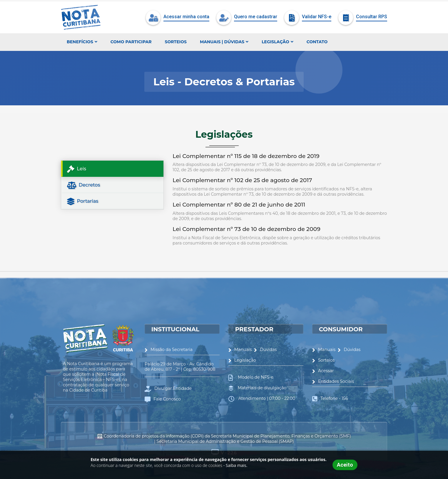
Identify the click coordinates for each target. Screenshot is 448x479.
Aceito (345, 465)
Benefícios (82, 42)
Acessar (323, 371)
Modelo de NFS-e (255, 377)
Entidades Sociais (333, 381)
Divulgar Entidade (168, 388)
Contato (317, 42)
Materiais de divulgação (261, 388)
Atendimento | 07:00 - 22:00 (266, 398)
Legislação (278, 42)
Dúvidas (265, 350)
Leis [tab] (77, 169)
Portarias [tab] (83, 201)
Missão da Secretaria (169, 350)
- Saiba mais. (235, 465)
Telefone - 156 (334, 398)
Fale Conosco (163, 399)
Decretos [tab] (83, 185)
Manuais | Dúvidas (224, 42)
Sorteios (176, 42)
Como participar (131, 42)
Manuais (240, 350)
